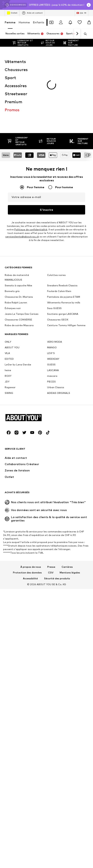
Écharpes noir (13, 252)
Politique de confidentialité (31, 173)
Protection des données (27, 516)
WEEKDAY (53, 303)
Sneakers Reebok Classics (62, 229)
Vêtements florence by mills (64, 246)
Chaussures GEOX (58, 263)
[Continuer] (77, 34)
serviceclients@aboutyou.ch (22, 180)
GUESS (51, 308)
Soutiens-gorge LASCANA (63, 258)
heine (8, 314)
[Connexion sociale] (9, 376)
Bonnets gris (12, 235)
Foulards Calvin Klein (59, 235)
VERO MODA (55, 285)
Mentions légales (70, 516)
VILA (7, 297)
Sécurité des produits (57, 522)
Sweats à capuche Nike (18, 229)
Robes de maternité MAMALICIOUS (17, 221)
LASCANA (53, 314)
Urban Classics (56, 331)
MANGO (52, 291)
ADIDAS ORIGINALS (59, 337)
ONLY (8, 285)
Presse (51, 511)
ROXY (8, 320)
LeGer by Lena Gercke (18, 308)
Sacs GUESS (54, 252)
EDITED (9, 303)
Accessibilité (30, 522)
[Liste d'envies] (80, 22)
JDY (7, 325)
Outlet (12, 13)
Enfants (39, 22)
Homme (24, 22)
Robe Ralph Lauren (16, 246)
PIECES (51, 325)
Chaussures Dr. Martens (19, 241)
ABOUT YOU (12, 291)
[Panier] (89, 22)
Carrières (67, 511)
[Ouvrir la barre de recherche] (84, 34)
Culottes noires (56, 219)
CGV (51, 516)
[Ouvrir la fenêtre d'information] (89, 5)
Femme (10, 22)
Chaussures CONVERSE (18, 263)
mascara (52, 320)
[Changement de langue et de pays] (82, 13)
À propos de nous (31, 511)
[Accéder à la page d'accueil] (26, 361)
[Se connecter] (61, 22)
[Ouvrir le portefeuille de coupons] (51, 22)
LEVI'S (51, 297)
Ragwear (10, 331)
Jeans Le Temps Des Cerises (22, 258)
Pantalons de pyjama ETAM (64, 241)
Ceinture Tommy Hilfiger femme (66, 269)
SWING (9, 337)
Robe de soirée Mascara (19, 269)
